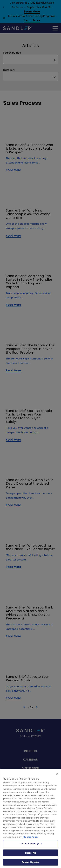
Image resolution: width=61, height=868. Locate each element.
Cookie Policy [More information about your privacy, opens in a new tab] (31, 837)
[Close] (57, 774)
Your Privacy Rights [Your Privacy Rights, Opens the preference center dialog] (30, 844)
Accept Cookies (30, 862)
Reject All (30, 853)
